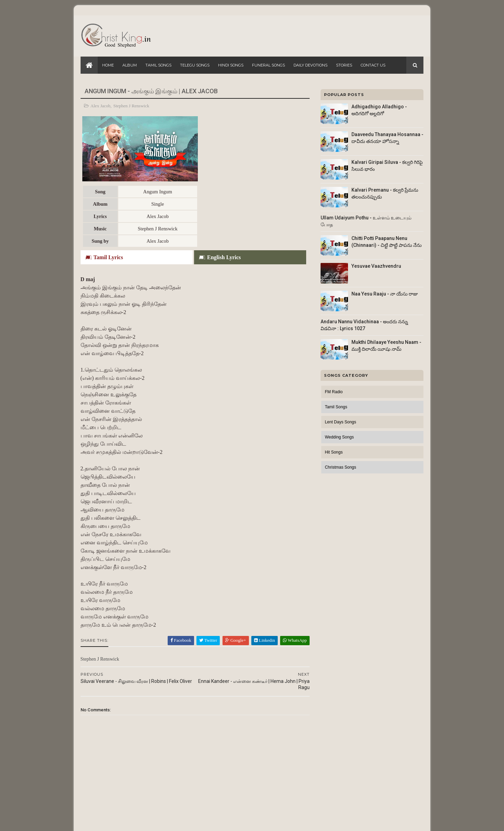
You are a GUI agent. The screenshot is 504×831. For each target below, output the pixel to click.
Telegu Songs (195, 65)
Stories (344, 65)
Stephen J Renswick (131, 106)
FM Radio (334, 392)
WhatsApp (290, 574)
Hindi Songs (231, 65)
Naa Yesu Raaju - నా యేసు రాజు (385, 294)
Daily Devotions (310, 65)
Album (130, 65)
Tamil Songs (158, 65)
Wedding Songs (339, 437)
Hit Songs (334, 452)
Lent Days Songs (340, 422)
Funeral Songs (268, 65)
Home (108, 65)
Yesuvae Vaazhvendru (376, 266)
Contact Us (373, 65)
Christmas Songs (340, 467)
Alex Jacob (100, 106)
